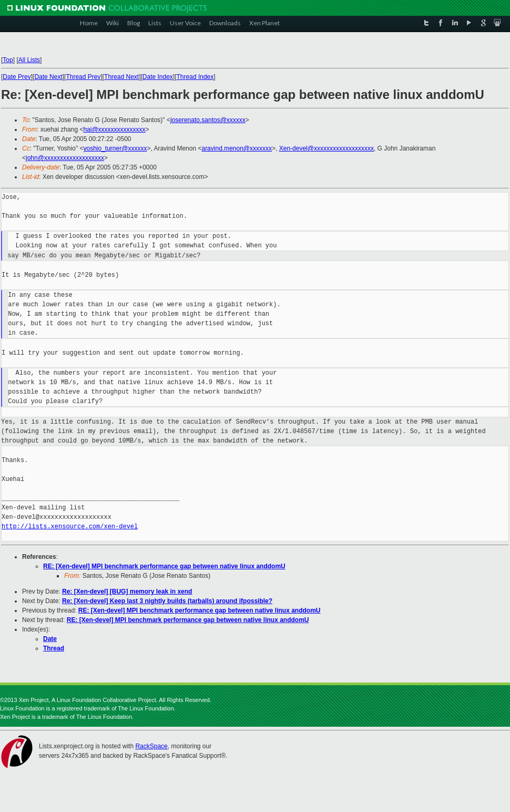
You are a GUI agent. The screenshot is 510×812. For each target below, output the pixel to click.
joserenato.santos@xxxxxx (208, 120)
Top (8, 60)
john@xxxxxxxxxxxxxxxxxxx (65, 158)
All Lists (29, 60)
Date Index (158, 77)
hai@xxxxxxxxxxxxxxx (114, 129)
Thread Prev (83, 77)
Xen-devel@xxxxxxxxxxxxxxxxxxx (327, 148)
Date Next (48, 77)
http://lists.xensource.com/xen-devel (70, 527)
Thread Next (121, 77)
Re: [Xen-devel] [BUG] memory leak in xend (127, 592)
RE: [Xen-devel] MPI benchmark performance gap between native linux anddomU (164, 566)
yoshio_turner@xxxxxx (115, 148)
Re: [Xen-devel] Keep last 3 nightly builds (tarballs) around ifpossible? (167, 601)
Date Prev (17, 77)
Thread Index (195, 77)
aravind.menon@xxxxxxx (237, 148)
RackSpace (151, 746)
